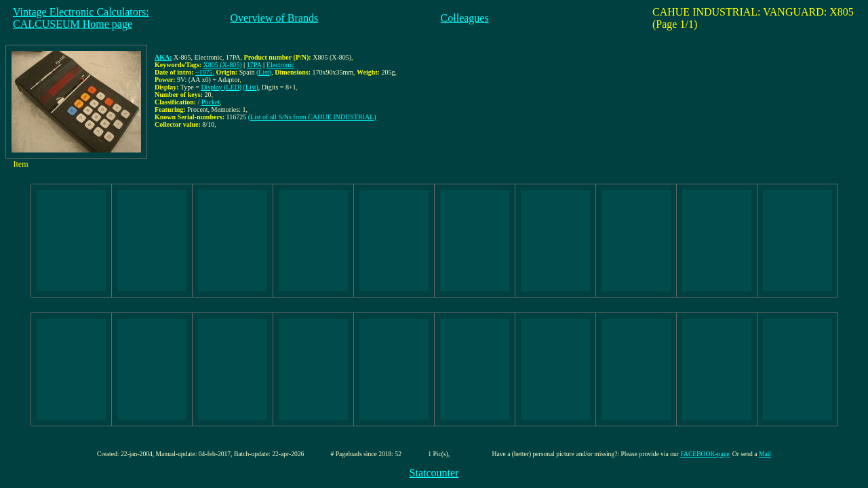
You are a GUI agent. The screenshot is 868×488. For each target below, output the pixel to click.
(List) (264, 72)
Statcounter (434, 473)
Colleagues (465, 18)
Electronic (280, 65)
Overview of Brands (274, 18)
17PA (254, 65)
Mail (765, 454)
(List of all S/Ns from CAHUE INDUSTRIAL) (312, 117)
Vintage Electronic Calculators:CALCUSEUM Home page (81, 18)
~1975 (204, 72)
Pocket (211, 102)
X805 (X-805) (223, 65)
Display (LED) (221, 87)
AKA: (163, 57)
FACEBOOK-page (705, 454)
